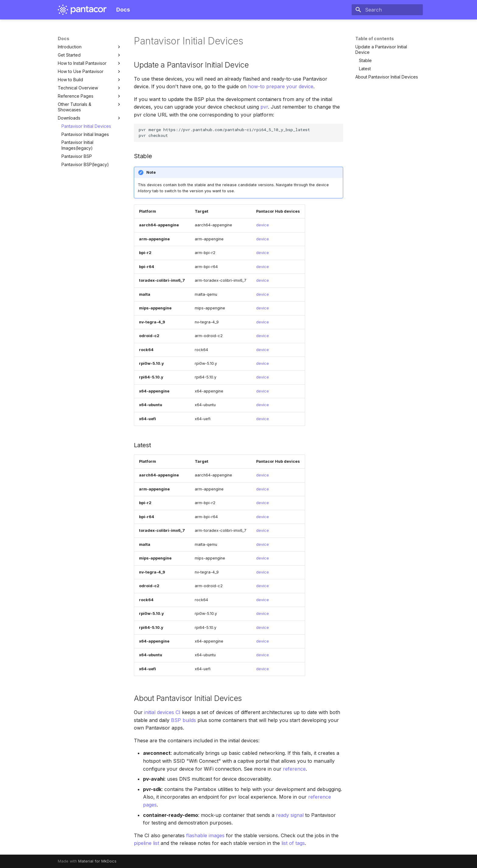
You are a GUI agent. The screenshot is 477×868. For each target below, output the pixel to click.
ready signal (290, 815)
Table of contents (375, 38)
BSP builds (183, 720)
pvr (264, 107)
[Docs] (82, 10)
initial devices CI (162, 712)
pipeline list (146, 843)
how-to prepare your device (281, 86)
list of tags (293, 843)
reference (294, 769)
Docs (64, 38)
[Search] (387, 10)
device (263, 225)
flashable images (205, 835)
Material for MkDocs (97, 861)
